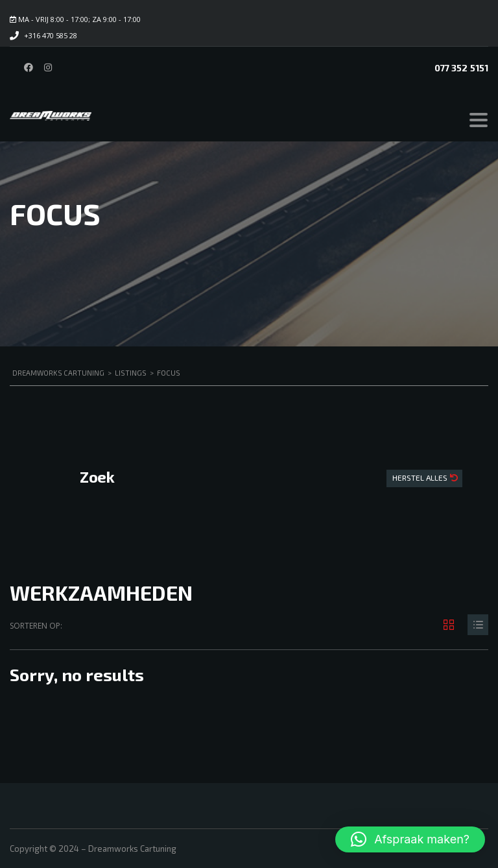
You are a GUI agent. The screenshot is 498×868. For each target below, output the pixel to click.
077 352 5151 (461, 68)
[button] (410, 839)
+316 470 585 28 (51, 35)
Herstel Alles (421, 477)
